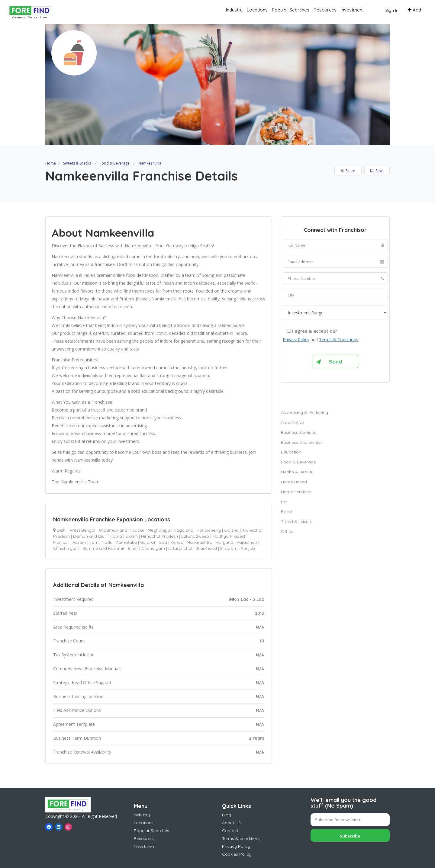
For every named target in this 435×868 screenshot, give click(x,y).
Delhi (62, 530)
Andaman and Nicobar (121, 530)
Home (51, 163)
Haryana (224, 542)
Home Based (294, 482)
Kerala (177, 542)
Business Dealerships (302, 442)
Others (288, 531)
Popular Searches (291, 10)
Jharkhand (206, 548)
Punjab (248, 548)
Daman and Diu (89, 536)
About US (231, 823)
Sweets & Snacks (77, 163)
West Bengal (82, 530)
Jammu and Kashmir (103, 548)
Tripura (115, 536)
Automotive (292, 422)
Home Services (296, 492)
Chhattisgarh (66, 548)
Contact (230, 831)
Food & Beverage (115, 163)
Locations (257, 10)
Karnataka (126, 542)
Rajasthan (247, 542)
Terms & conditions (241, 838)
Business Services (298, 432)
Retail (287, 511)
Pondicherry (209, 530)
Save (377, 171)
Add (414, 10)
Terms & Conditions (339, 340)
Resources (325, 10)
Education (291, 452)
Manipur (61, 542)
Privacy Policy (296, 340)
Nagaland (183, 530)
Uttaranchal (180, 548)
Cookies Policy (237, 854)
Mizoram (229, 548)
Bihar (133, 548)
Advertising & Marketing (304, 412)
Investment (352, 10)
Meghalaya (159, 530)
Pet (284, 502)
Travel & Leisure (297, 521)
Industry (234, 10)
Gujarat (148, 542)
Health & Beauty (297, 472)
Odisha (231, 530)
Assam (79, 542)
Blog (227, 815)
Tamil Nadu (101, 542)
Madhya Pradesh (229, 536)
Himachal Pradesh (159, 536)
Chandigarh (153, 548)
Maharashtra (200, 542)
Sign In (392, 10)
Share (348, 171)
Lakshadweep (195, 536)
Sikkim (132, 536)
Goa (163, 542)
